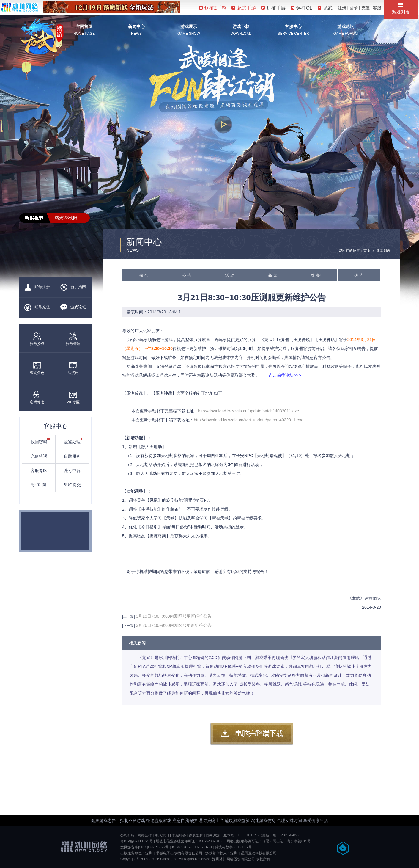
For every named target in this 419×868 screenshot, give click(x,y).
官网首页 (84, 26)
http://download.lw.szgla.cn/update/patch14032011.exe (248, 411)
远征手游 (273, 8)
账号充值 (37, 307)
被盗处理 (74, 441)
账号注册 (37, 287)
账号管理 (73, 339)
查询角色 (37, 368)
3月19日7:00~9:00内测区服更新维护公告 (174, 616)
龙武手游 (244, 8)
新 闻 (273, 275)
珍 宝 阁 (39, 485)
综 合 (144, 275)
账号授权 (37, 339)
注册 (342, 8)
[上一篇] (129, 616)
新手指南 (73, 287)
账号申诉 (72, 470)
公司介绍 (127, 835)
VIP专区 (73, 397)
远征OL (301, 8)
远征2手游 (213, 8)
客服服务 (179, 835)
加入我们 (162, 835)
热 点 (359, 275)
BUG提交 (72, 485)
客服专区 (39, 470)
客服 (377, 8)
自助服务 (72, 456)
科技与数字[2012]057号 (233, 847)
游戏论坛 (346, 26)
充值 (366, 8)
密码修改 (37, 397)
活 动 (230, 275)
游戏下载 (241, 26)
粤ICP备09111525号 (137, 841)
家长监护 (196, 835)
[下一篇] (129, 626)
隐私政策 (213, 835)
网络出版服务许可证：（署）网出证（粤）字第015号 (269, 841)
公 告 (187, 275)
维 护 (316, 275)
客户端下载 (252, 734)
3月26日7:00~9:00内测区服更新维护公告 (174, 625)
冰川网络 (20, 7)
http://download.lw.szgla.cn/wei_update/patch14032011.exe (249, 420)
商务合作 (145, 835)
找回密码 (40, 441)
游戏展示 (189, 26)
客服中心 (293, 26)
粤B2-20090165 (211, 841)
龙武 (325, 8)
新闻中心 (136, 26)
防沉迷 (73, 368)
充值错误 (39, 456)
